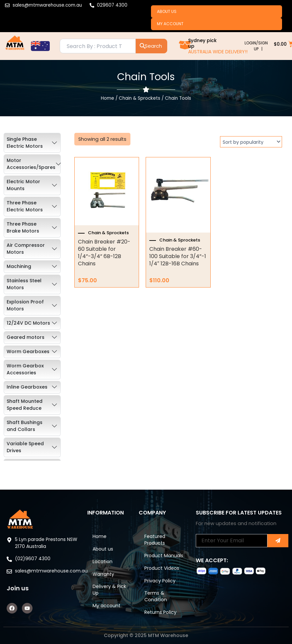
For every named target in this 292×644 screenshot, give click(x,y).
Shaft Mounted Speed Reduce (25, 406)
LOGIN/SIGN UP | (256, 48)
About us (167, 12)
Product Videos (163, 566)
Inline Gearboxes (27, 389)
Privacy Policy (161, 579)
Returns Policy (161, 612)
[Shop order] (251, 143)
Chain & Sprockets (140, 100)
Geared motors (26, 339)
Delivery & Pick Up (106, 582)
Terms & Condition (157, 596)
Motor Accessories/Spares (31, 165)
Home (108, 100)
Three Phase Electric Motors (25, 208)
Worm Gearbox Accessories (25, 371)
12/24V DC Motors (28, 325)
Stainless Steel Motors (24, 286)
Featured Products (156, 529)
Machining (19, 268)
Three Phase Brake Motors (23, 229)
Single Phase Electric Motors (25, 144)
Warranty (105, 566)
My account (171, 25)
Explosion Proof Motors (25, 307)
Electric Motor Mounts (23, 187)
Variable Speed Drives (25, 449)
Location (104, 553)
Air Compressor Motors (26, 250)
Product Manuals (155, 549)
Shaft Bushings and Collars (25, 428)
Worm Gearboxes (28, 353)
